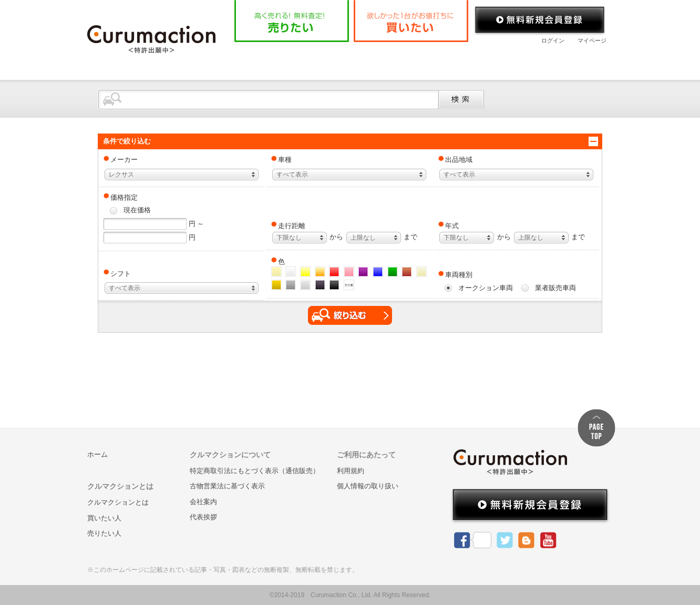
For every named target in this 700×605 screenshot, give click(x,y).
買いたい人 (104, 518)
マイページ (592, 40)
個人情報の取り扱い (368, 486)
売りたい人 (104, 533)
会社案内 (495, 60)
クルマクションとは (335, 60)
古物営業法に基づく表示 (227, 486)
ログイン (553, 40)
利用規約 (351, 471)
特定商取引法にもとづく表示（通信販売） (255, 471)
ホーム (260, 60)
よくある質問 (424, 60)
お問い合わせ (565, 60)
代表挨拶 (203, 517)
